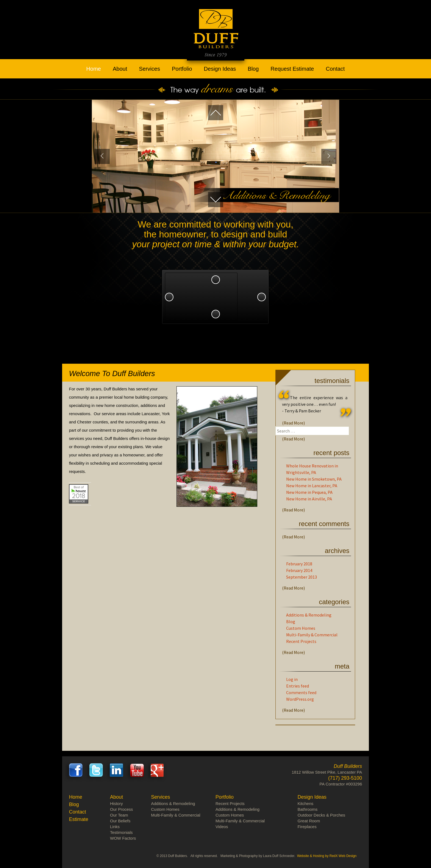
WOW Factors (123, 838)
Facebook (76, 770)
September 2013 (302, 577)
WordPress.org (300, 699)
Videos (222, 827)
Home (94, 69)
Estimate (79, 819)
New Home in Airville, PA (309, 499)
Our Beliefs (120, 821)
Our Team (310, 309)
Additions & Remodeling (309, 615)
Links (115, 827)
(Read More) (293, 423)
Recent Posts (331, 453)
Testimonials (332, 381)
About (120, 69)
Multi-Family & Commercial (312, 635)
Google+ (157, 770)
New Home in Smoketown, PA (314, 479)
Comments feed (301, 692)
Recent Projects (301, 641)
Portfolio (182, 69)
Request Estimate (292, 69)
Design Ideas (220, 69)
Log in (292, 679)
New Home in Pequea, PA (309, 492)
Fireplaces (307, 827)
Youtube (137, 770)
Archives (337, 551)
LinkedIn (117, 770)
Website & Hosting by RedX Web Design (327, 856)
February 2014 (299, 570)
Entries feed (298, 686)
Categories (334, 602)
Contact (335, 69)
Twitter (96, 770)
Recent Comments (324, 524)
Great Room (309, 821)
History (116, 803)
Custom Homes (301, 628)
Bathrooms (307, 809)
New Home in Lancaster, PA (312, 486)
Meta (342, 666)
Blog (253, 69)
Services (149, 69)
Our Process (121, 809)
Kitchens (305, 803)
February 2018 (299, 564)
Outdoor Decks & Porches (321, 815)
